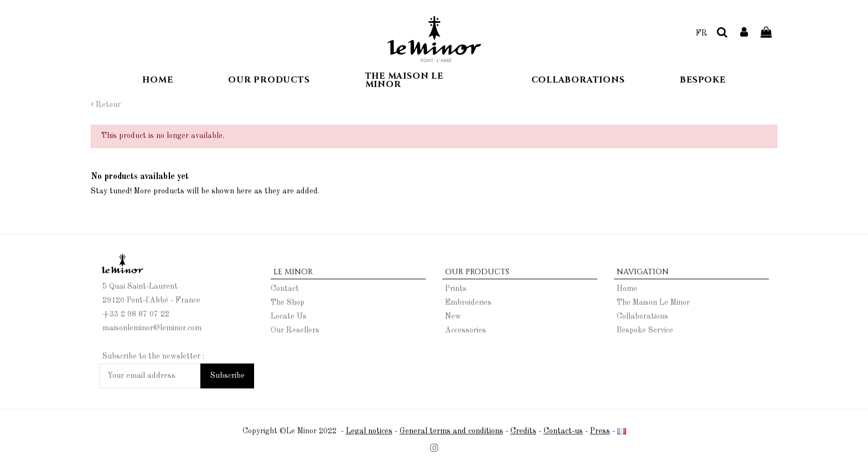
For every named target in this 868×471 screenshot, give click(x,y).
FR (702, 33)
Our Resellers (295, 330)
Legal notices (369, 431)
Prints (456, 289)
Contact (285, 289)
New (453, 316)
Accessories (466, 330)
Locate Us (289, 316)
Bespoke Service (645, 330)
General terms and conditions (451, 431)
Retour (106, 105)
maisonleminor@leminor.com (152, 328)
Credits (523, 431)
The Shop (288, 303)
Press (600, 431)
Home (627, 289)
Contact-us (563, 431)
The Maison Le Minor (653, 303)
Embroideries (468, 303)
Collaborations (642, 316)
